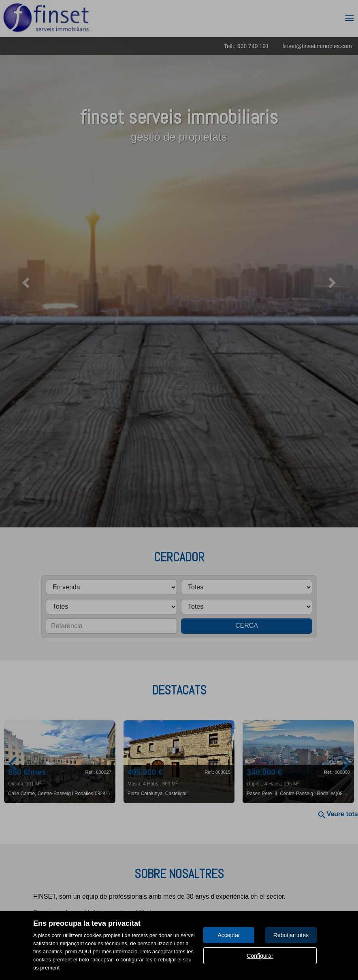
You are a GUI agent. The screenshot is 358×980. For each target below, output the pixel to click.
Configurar (260, 956)
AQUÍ (85, 951)
